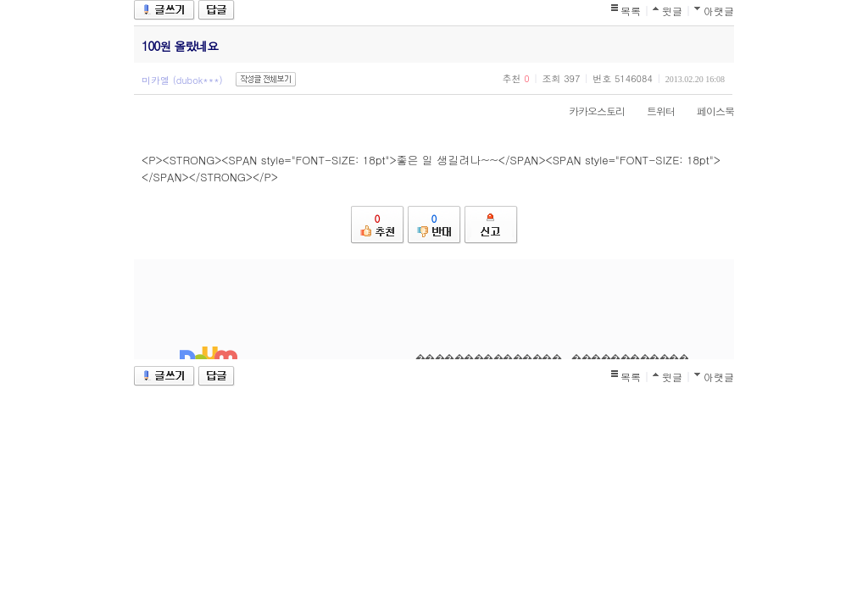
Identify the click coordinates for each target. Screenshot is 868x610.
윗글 (672, 11)
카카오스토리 (588, 111)
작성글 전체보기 (266, 79)
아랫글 (719, 11)
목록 (631, 11)
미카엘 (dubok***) (182, 80)
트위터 (652, 111)
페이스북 (707, 111)
